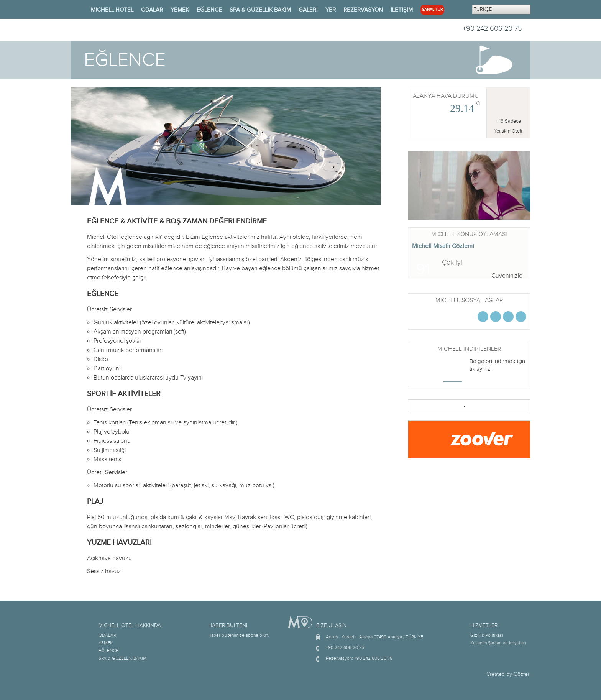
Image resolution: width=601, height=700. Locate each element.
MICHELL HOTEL (112, 10)
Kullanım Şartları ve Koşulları (498, 643)
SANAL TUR (432, 10)
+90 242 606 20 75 (492, 29)
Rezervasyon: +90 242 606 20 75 (359, 658)
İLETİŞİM (402, 10)
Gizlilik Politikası (487, 635)
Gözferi (522, 674)
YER (331, 10)
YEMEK (180, 10)
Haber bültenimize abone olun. (239, 635)
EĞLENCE (209, 10)
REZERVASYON (363, 10)
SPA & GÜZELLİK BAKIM (260, 10)
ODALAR (152, 10)
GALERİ (308, 10)
